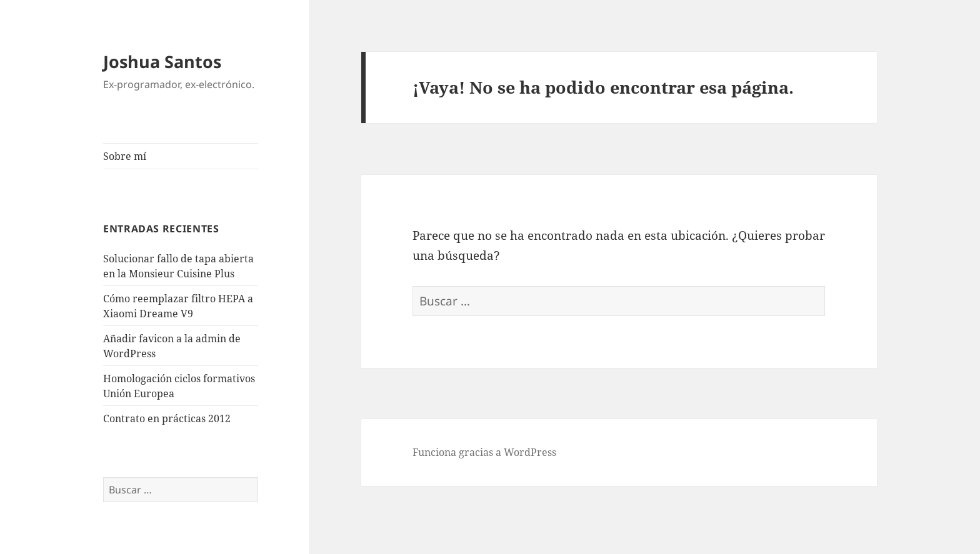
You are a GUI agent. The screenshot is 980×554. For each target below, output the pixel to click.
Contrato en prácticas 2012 (167, 418)
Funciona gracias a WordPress (484, 452)
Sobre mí (125, 156)
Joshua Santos (162, 62)
